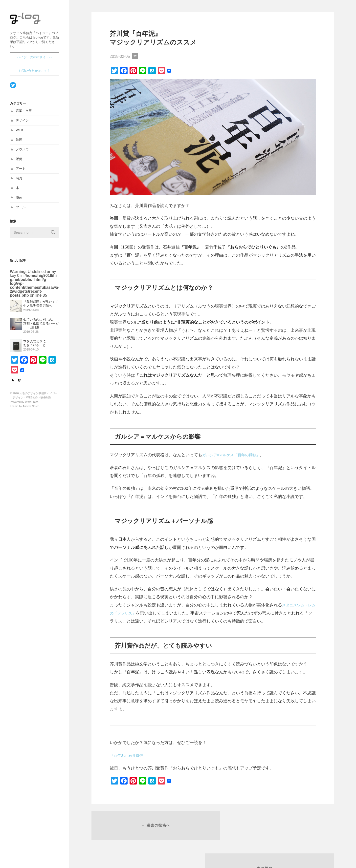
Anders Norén (31, 408)
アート (21, 171)
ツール (21, 209)
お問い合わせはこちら (35, 73)
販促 (19, 161)
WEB (19, 132)
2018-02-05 (120, 56)
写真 (19, 180)
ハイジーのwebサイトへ (35, 59)
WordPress (32, 404)
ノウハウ (22, 152)
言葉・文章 (24, 113)
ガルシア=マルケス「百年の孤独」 (235, 455)
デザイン (22, 123)
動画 (19, 142)
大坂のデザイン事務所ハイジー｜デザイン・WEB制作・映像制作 (34, 25)
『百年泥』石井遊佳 (129, 755)
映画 (19, 200)
